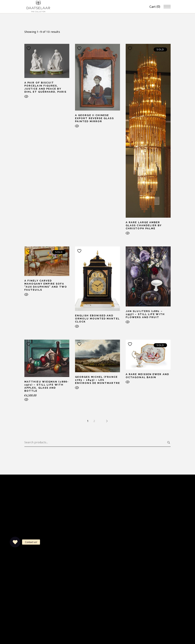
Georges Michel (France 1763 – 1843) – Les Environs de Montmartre (97, 380)
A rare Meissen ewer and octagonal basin (147, 376)
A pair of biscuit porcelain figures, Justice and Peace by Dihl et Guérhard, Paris (45, 87)
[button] (15, 542)
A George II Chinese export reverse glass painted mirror (94, 118)
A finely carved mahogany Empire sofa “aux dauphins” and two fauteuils (46, 285)
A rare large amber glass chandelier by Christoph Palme (144, 225)
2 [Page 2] (94, 421)
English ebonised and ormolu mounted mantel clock (97, 319)
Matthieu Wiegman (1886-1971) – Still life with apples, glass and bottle (47, 386)
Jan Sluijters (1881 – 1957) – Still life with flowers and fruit (145, 314)
